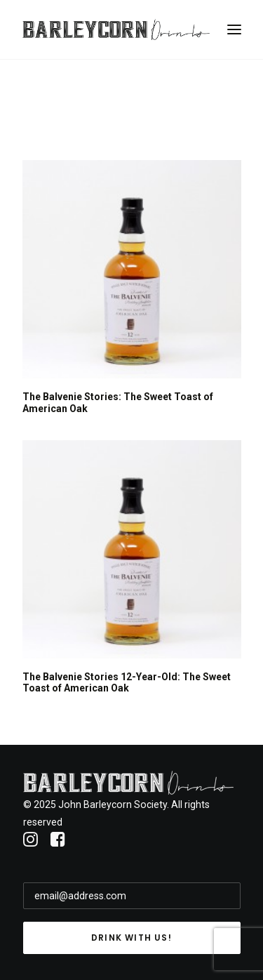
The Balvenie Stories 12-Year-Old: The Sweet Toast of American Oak (127, 683)
